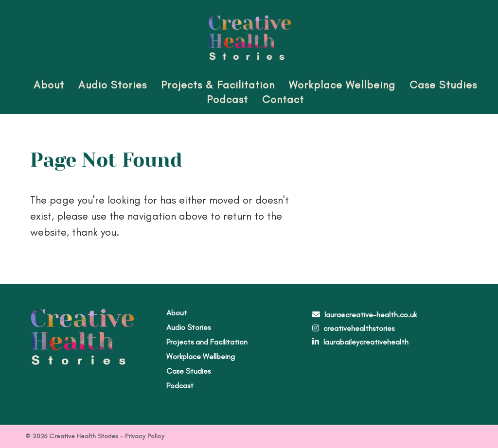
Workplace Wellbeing (342, 85)
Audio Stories (113, 85)
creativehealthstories (359, 328)
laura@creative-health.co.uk (371, 315)
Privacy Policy (145, 436)
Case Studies (443, 85)
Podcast (227, 99)
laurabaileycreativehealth (366, 342)
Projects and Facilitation (207, 342)
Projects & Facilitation (218, 85)
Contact (283, 99)
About (49, 85)
